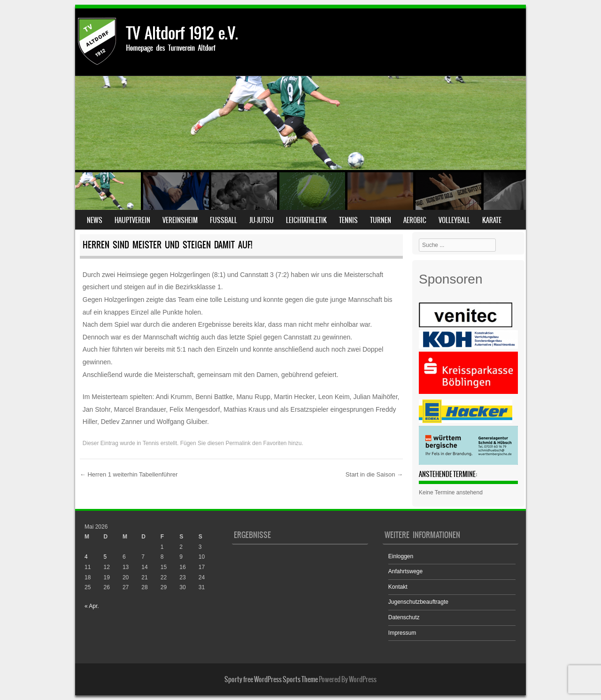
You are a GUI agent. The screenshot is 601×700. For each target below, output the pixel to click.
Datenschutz (404, 617)
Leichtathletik (306, 220)
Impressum (402, 633)
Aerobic (415, 220)
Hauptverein (132, 220)
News (95, 220)
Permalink (238, 443)
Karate (492, 220)
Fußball (223, 220)
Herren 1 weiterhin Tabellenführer (129, 474)
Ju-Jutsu (262, 220)
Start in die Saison (374, 474)
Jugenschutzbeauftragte (418, 602)
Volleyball (454, 220)
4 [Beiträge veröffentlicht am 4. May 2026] (86, 557)
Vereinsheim (180, 220)
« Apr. (92, 606)
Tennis (348, 220)
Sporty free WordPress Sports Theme (271, 679)
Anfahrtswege (405, 571)
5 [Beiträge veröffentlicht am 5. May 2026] (105, 557)
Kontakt (398, 587)
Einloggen (401, 556)
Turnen (381, 220)
